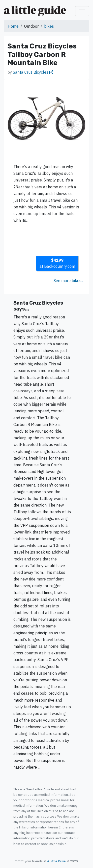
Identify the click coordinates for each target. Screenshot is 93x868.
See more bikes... (69, 281)
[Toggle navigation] (82, 11)
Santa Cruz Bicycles (33, 72)
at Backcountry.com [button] (57, 263)
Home (13, 26)
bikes (49, 26)
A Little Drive (56, 861)
